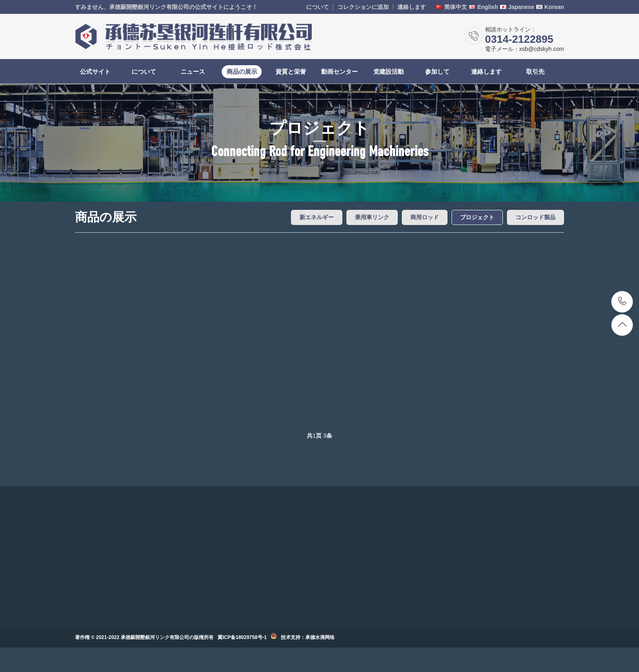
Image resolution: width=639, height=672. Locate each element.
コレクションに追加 (363, 7)
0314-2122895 (622, 302)
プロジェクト (477, 217)
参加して (437, 72)
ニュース (193, 72)
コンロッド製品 (535, 217)
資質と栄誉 (291, 72)
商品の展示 (242, 72)
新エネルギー (317, 217)
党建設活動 (389, 72)
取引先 (535, 72)
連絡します (412, 7)
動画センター (339, 72)
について (317, 7)
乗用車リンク (372, 217)
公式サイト (95, 72)
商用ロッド (425, 217)
